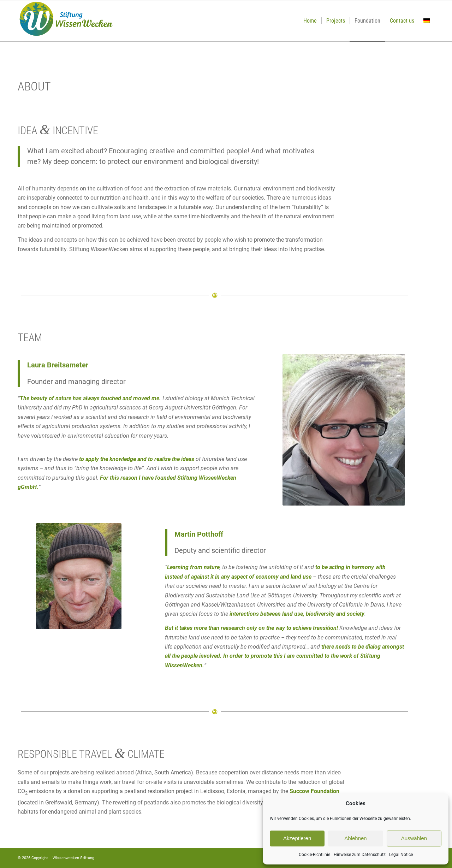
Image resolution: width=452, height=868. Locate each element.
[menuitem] (310, 21)
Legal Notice (401, 855)
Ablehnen (355, 838)
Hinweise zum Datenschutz (360, 855)
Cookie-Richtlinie (314, 855)
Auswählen (414, 838)
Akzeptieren (297, 838)
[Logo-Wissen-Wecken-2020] (66, 21)
